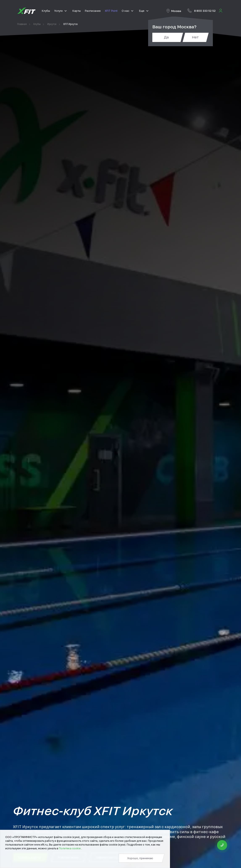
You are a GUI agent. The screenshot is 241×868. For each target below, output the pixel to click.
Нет (195, 37)
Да (166, 37)
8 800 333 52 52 (205, 11)
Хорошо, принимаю (140, 858)
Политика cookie (70, 848)
